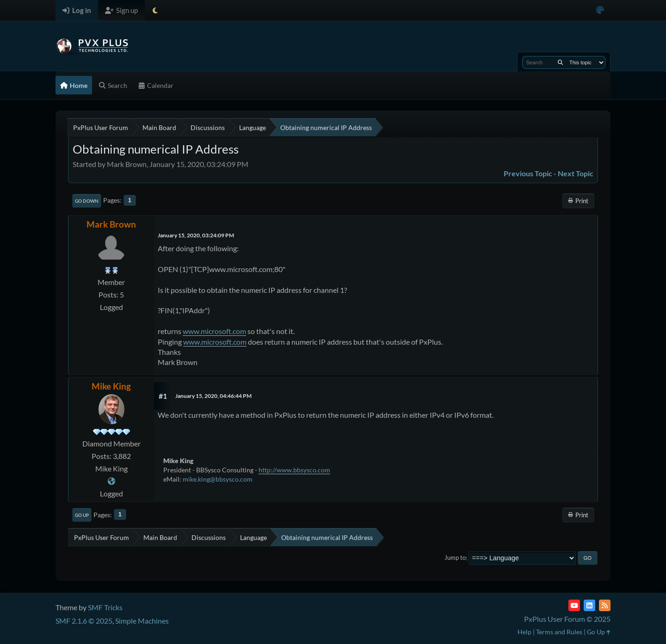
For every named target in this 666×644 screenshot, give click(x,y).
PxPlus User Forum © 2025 (567, 619)
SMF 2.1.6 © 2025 (84, 621)
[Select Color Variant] (600, 10)
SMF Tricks (105, 607)
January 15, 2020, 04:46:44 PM (213, 396)
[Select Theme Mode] (155, 10)
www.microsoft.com (214, 331)
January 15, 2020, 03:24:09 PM (196, 235)
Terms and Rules (559, 632)
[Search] (560, 62)
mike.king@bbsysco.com (218, 479)
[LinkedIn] (589, 605)
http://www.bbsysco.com (294, 470)
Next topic (576, 173)
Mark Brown (111, 224)
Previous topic (528, 173)
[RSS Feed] (605, 605)
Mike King (111, 386)
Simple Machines (142, 621)
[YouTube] (574, 605)
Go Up (82, 515)
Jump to (455, 558)
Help (524, 632)
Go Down (87, 201)
